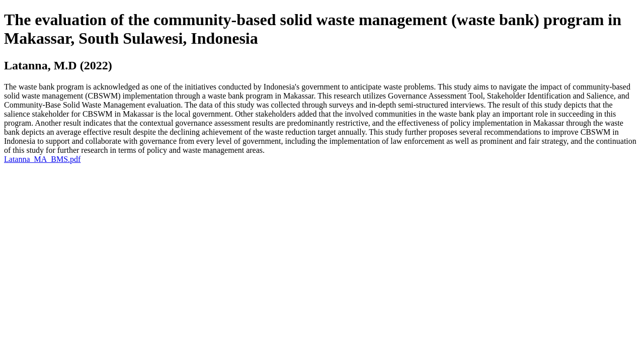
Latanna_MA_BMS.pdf (42, 159)
